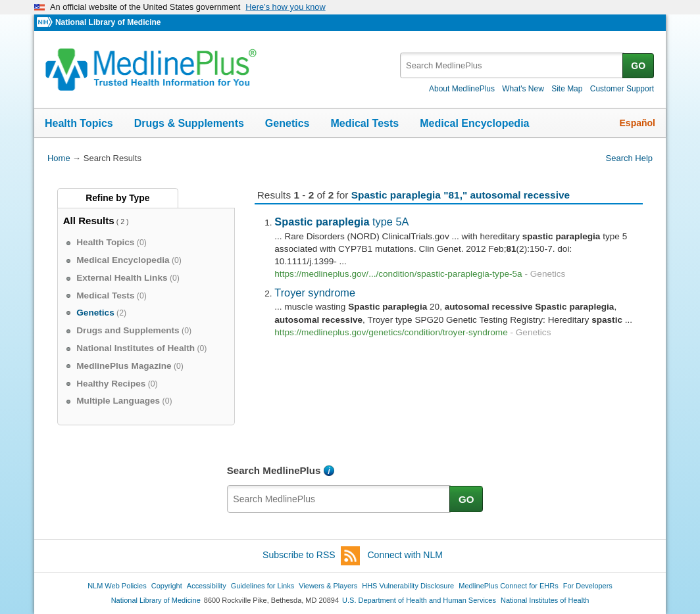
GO (638, 66)
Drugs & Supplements (189, 123)
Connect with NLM (405, 555)
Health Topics (79, 123)
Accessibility (207, 586)
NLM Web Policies (117, 586)
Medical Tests (364, 123)
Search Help (629, 158)
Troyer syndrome (315, 293)
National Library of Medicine (108, 22)
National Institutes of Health (545, 600)
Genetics (287, 123)
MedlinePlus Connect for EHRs (508, 586)
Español (637, 123)
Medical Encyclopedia (474, 123)
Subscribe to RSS (311, 556)
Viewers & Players (328, 586)
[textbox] (512, 65)
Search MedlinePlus (274, 470)
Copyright (167, 586)
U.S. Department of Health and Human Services (419, 600)
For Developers (588, 586)
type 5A (341, 222)
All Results (89, 221)
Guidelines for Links (262, 586)
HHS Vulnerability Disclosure (408, 586)
